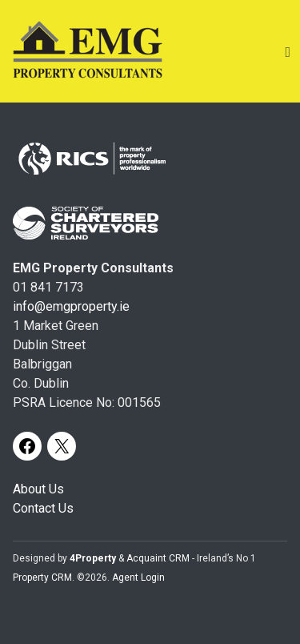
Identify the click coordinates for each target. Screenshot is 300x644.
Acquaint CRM (158, 558)
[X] (62, 446)
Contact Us (43, 508)
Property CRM (42, 578)
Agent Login (138, 578)
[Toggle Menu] (288, 52)
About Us (38, 489)
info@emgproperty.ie (71, 306)
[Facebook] (27, 446)
